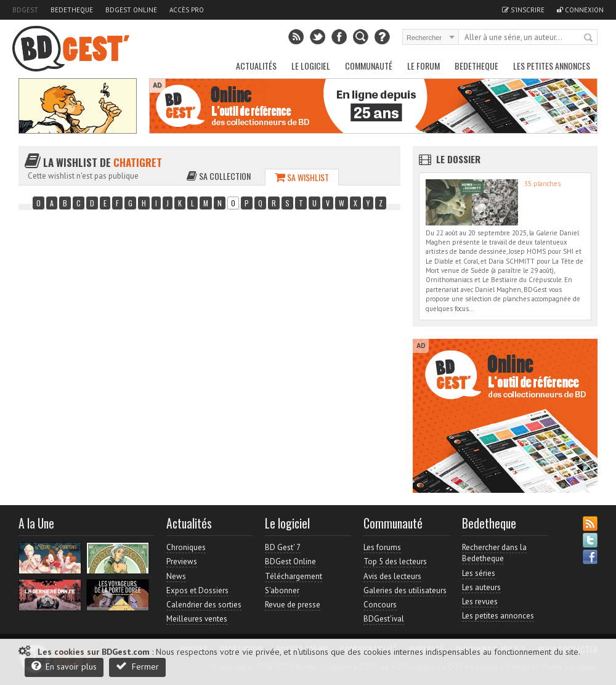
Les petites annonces (552, 66)
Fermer (137, 666)
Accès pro (187, 10)
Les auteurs (481, 587)
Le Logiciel (311, 66)
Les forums (382, 547)
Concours (380, 605)
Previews (182, 561)
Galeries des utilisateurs (405, 590)
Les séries (479, 573)
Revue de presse (293, 605)
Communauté (369, 66)
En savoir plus (64, 666)
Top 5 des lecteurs (395, 561)
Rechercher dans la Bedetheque (494, 553)
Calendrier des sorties (204, 605)
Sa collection (219, 176)
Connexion (580, 10)
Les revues (480, 602)
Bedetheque (72, 10)
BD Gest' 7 (283, 547)
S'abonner (282, 590)
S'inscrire (523, 10)
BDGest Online (131, 10)
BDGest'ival (384, 619)
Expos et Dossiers (197, 590)
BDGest (25, 10)
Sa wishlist (302, 177)
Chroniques (186, 547)
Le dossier (458, 159)
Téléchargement (294, 576)
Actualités (256, 66)
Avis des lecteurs (392, 576)
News (176, 576)
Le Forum (423, 66)
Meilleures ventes (197, 619)
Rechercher (589, 38)
